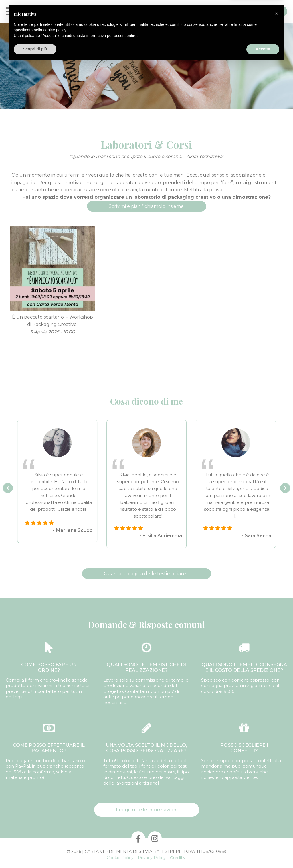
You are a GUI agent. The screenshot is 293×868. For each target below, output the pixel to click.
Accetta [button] (263, 852)
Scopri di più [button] (35, 852)
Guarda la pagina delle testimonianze (147, 574)
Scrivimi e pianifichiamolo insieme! (147, 206)
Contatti (269, 11)
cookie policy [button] (55, 833)
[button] (276, 817)
